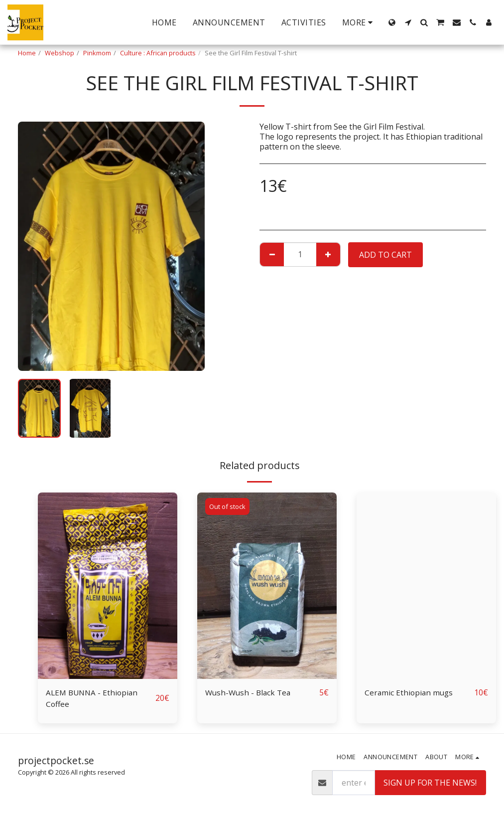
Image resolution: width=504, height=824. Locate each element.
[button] (408, 22)
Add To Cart (385, 255)
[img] (108, 585)
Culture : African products (158, 53)
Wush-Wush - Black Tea (250, 693)
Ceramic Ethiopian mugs (410, 693)
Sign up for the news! (430, 784)
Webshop (60, 53)
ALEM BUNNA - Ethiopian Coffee (94, 699)
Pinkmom (97, 53)
